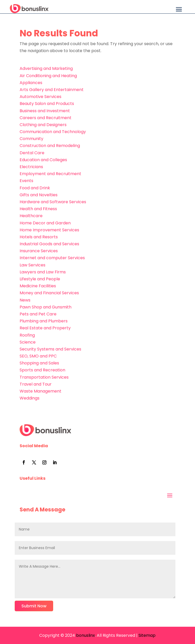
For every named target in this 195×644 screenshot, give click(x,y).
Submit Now (34, 606)
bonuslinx (85, 635)
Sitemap (147, 635)
